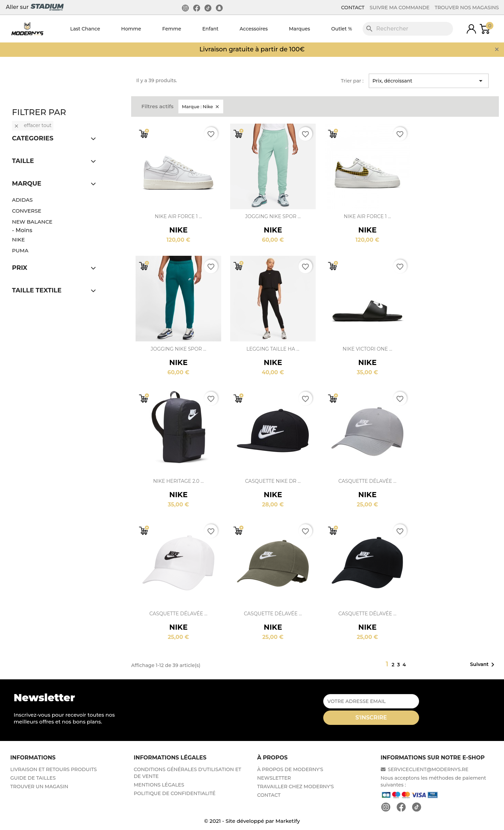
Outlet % (342, 29)
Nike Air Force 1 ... (178, 216)
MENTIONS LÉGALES (159, 785)
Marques (300, 29)
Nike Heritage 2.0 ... (178, 481)
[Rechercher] (408, 29)
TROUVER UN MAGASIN (39, 787)
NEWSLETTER (274, 778)
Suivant (483, 665)
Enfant (210, 29)
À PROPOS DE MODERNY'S (290, 769)
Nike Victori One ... (368, 349)
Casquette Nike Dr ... (273, 481)
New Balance (32, 222)
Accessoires (254, 29)
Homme (131, 29)
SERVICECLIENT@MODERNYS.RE (425, 769)
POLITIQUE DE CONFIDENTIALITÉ (175, 793)
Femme (172, 29)
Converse (27, 211)
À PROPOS (272, 758)
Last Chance (85, 29)
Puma (20, 250)
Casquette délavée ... (367, 481)
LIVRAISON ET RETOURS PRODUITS (54, 769)
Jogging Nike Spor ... (273, 216)
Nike (18, 240)
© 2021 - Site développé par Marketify (252, 821)
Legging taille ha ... (273, 349)
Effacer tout (33, 125)
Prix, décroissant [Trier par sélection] (429, 81)
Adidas (22, 200)
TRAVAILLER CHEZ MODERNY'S (295, 787)
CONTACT (353, 8)
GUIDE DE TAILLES (33, 778)
